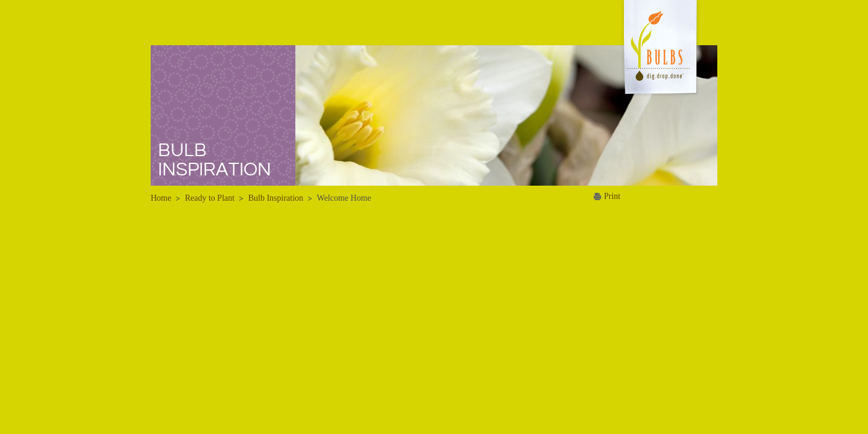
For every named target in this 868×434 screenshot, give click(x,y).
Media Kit (596, 71)
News (595, 35)
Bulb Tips (363, 124)
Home (306, 35)
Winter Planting (490, 54)
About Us (664, 35)
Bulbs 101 (363, 54)
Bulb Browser (370, 89)
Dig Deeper (366, 71)
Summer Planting (493, 71)
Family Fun (483, 141)
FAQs (355, 106)
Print (612, 196)
